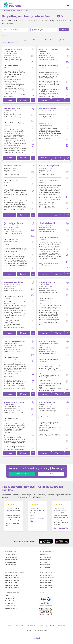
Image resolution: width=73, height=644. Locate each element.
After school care (10, 606)
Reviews (16, 626)
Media (23, 626)
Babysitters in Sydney (11, 575)
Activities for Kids (10, 565)
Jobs (17, 11)
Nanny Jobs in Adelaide (46, 588)
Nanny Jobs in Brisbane (46, 580)
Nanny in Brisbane (44, 560)
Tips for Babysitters (11, 557)
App (10, 626)
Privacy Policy (43, 626)
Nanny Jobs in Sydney (45, 575)
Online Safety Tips (10, 562)
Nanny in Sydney (44, 555)
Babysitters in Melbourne (12, 578)
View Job (10, 100)
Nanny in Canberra (44, 565)
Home (6, 11)
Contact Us (62, 626)
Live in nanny (9, 603)
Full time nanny (9, 596)
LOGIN (51, 474)
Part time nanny (10, 598)
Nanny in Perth (43, 562)
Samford (27, 11)
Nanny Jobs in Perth (45, 583)
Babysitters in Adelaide (12, 588)
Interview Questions (11, 560)
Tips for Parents (10, 555)
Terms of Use (32, 626)
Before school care (11, 608)
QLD (22, 11)
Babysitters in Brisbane (12, 580)
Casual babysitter (10, 601)
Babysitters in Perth (11, 583)
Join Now (9, 23)
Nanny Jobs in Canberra (46, 585)
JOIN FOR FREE (22, 474)
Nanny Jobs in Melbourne (47, 578)
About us (53, 626)
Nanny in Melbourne (45, 557)
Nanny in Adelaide (44, 567)
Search (11, 11)
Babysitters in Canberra (12, 585)
